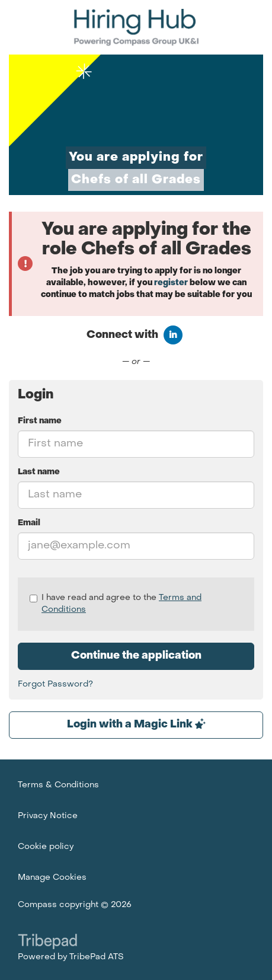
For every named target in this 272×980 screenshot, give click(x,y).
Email (29, 523)
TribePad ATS (97, 957)
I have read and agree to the (116, 604)
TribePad (47, 943)
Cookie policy (46, 847)
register (171, 283)
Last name (39, 472)
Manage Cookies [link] (52, 878)
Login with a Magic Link (136, 724)
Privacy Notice (48, 816)
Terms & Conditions (58, 785)
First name (40, 421)
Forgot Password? (55, 684)
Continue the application (136, 656)
